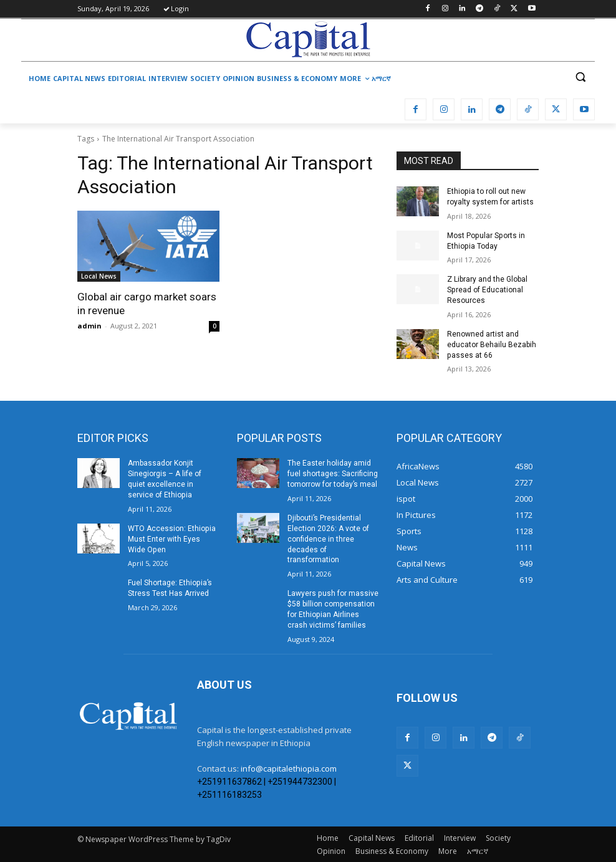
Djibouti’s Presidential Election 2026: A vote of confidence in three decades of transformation (328, 538)
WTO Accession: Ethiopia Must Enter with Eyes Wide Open (171, 539)
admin (89, 326)
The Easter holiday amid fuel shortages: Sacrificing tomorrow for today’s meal (333, 474)
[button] (580, 77)
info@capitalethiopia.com (289, 768)
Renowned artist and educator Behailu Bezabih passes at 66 (492, 345)
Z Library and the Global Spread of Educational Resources (487, 290)
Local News (99, 276)
